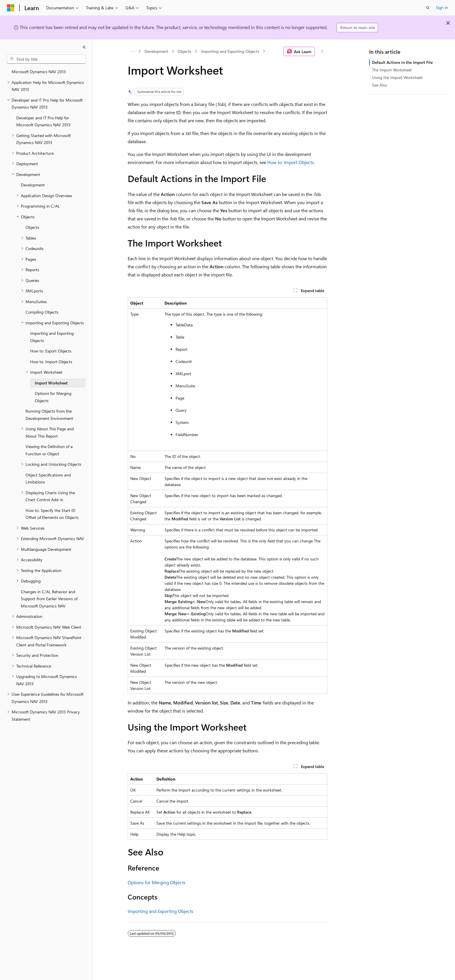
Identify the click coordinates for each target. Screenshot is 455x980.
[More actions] (322, 51)
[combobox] (46, 59)
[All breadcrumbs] (133, 51)
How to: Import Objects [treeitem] (51, 362)
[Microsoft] (11, 8)
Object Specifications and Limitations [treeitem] (48, 479)
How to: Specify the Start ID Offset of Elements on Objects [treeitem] (52, 514)
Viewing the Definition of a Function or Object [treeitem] (49, 450)
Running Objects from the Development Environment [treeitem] (49, 415)
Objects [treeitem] (32, 227)
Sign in (442, 7)
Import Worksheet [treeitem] (51, 383)
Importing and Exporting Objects (230, 51)
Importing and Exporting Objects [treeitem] (52, 337)
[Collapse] (84, 47)
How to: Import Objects (291, 162)
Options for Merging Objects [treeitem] (53, 397)
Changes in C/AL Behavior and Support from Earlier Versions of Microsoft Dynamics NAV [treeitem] (49, 599)
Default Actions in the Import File (402, 62)
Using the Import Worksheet (397, 77)
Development (156, 51)
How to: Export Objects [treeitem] (51, 351)
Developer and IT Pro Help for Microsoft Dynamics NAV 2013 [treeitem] (43, 121)
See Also (380, 85)
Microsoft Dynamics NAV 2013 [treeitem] (39, 72)
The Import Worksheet (392, 70)
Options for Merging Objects (157, 882)
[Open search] (428, 8)
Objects (184, 51)
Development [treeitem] (33, 185)
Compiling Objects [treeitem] (42, 312)
